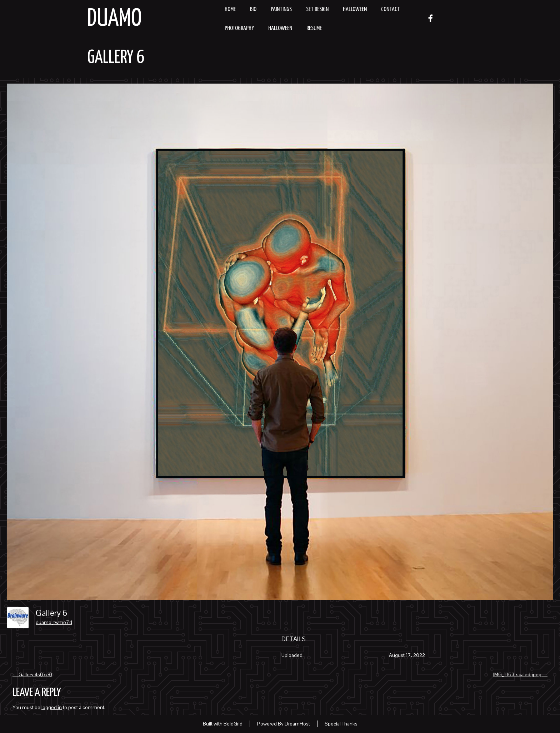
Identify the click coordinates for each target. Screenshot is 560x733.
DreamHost (297, 724)
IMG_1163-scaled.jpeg (520, 674)
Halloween (355, 9)
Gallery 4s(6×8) (32, 674)
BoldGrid (233, 724)
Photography (239, 28)
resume (314, 28)
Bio (253, 9)
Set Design (317, 9)
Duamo (114, 19)
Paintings (281, 9)
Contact (391, 9)
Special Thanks (341, 724)
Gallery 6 (116, 58)
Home (230, 9)
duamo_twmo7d (54, 622)
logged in (52, 707)
